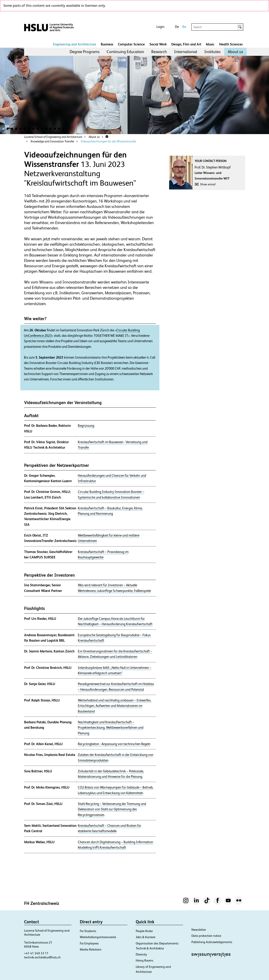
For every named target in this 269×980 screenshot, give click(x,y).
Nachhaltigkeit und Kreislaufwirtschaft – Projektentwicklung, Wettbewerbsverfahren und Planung (111, 728)
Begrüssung (86, 426)
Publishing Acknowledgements (212, 942)
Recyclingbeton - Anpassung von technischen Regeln (114, 744)
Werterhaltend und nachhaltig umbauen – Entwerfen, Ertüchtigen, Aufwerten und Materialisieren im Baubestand (115, 706)
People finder (144, 931)
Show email (208, 184)
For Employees (89, 943)
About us (235, 52)
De (177, 27)
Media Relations (91, 949)
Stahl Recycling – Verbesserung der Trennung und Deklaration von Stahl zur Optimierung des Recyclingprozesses (112, 809)
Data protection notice (206, 936)
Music (210, 44)
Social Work (158, 44)
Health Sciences (231, 44)
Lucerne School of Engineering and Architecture (53, 137)
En (184, 27)
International (186, 52)
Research (159, 52)
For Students (88, 931)
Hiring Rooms (145, 960)
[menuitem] (85, 52)
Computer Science (131, 44)
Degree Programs (85, 52)
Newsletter (199, 930)
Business (107, 44)
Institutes (212, 52)
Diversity (141, 954)
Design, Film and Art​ (186, 44)
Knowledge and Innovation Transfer (52, 141)
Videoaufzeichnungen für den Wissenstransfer (108, 141)
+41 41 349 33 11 (36, 953)
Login (160, 27)
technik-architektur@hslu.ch (42, 957)
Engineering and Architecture (75, 44)
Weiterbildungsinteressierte (98, 937)
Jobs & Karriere (146, 937)
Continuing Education (125, 52)
